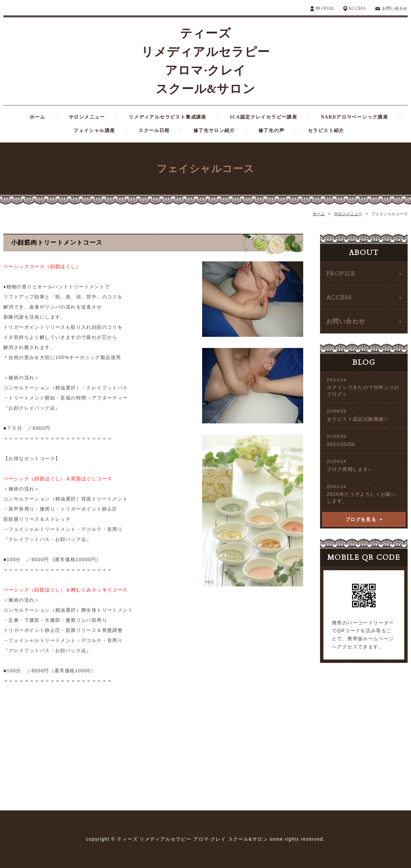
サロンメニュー (87, 117)
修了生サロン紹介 (214, 131)
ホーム (37, 117)
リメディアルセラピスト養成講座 (168, 117)
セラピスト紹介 (326, 131)
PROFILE (325, 8)
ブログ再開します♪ (349, 469)
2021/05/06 (341, 444)
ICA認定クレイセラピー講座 (264, 117)
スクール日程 (154, 131)
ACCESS (357, 8)
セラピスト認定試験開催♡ (358, 419)
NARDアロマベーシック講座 (354, 117)
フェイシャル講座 (94, 131)
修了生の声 (271, 131)
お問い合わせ (395, 8)
